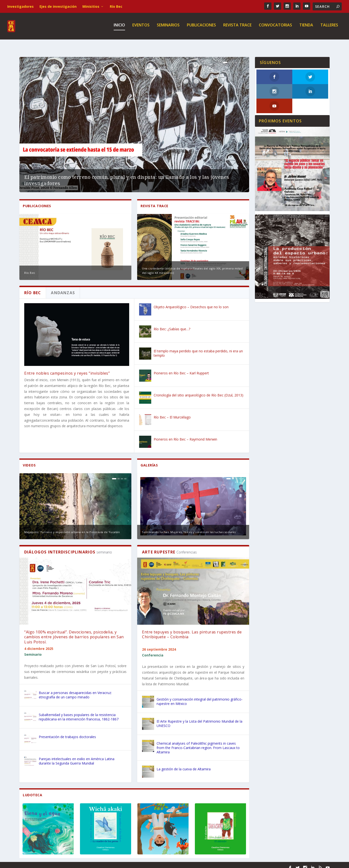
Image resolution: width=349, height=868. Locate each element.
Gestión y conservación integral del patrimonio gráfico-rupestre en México (200, 696)
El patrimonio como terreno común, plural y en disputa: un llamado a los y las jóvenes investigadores (127, 175)
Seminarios (168, 28)
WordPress (98, 862)
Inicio (119, 28)
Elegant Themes (53, 862)
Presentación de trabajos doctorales (67, 731)
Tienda (306, 28)
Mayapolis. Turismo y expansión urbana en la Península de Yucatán (72, 527)
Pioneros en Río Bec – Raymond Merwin (185, 434)
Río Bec (116, 6)
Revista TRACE (237, 28)
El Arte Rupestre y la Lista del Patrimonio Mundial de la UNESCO (199, 718)
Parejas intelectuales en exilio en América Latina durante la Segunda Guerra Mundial (77, 756)
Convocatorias (275, 28)
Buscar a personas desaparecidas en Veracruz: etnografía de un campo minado (75, 690)
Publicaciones (201, 28)
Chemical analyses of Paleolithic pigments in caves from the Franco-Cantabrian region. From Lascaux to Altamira (198, 742)
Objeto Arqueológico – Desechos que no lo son (191, 302)
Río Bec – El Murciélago (172, 412)
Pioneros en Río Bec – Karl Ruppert (181, 368)
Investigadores (20, 6)
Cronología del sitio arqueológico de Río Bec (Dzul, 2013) (198, 390)
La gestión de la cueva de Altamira (184, 764)
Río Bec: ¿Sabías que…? (172, 324)
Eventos (141, 28)
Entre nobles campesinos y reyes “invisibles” (67, 368)
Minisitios (91, 6)
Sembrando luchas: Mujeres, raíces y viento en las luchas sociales (189, 527)
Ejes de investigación (58, 6)
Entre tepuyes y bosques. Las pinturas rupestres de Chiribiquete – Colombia (192, 629)
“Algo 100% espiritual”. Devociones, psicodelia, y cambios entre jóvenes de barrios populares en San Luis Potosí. (74, 632)
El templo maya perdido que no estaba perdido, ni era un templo (198, 348)
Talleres (329, 28)
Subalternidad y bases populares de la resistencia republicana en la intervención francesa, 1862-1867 (79, 712)
